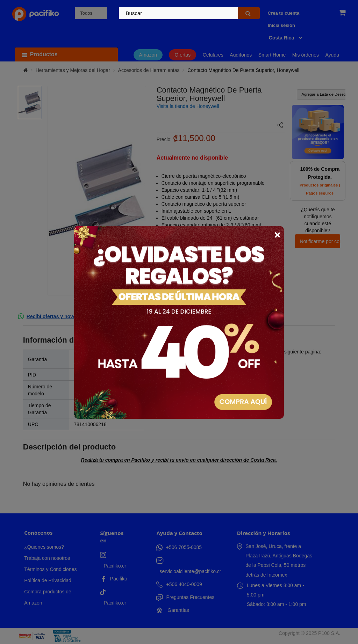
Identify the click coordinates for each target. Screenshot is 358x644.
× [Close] (277, 235)
